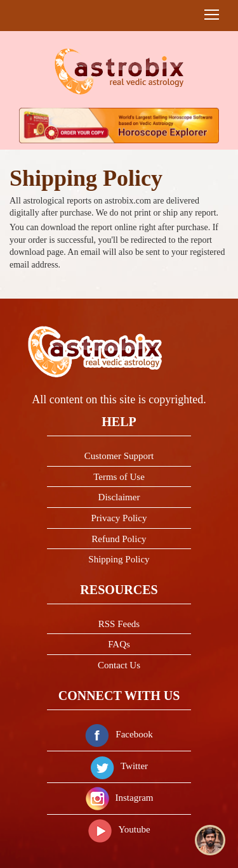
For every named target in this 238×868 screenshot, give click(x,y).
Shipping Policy (119, 559)
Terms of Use (119, 477)
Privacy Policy (119, 518)
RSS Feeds (119, 624)
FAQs (119, 644)
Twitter (119, 766)
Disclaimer (119, 497)
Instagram (119, 798)
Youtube (119, 829)
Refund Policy (119, 539)
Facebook (119, 734)
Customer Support (119, 456)
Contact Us (119, 665)
